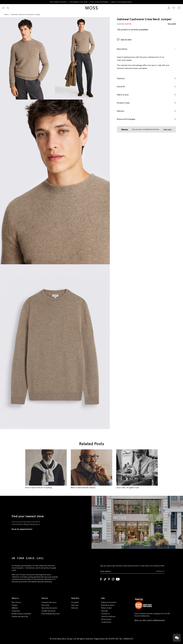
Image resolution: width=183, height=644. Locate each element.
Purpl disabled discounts (51, 614)
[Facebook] (101, 579)
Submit (161, 571)
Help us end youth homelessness (150, 620)
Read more (168, 129)
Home (6, 14)
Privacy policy (106, 619)
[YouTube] (118, 579)
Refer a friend (106, 608)
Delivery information (109, 602)
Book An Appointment (22, 529)
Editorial (74, 608)
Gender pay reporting (20, 616)
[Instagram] (113, 579)
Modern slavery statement (21, 614)
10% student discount (58, 2)
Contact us (105, 614)
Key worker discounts (49, 608)
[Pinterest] (109, 579)
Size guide (172, 24)
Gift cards (45, 605)
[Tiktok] (105, 579)
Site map (104, 611)
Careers (15, 605)
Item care (75, 605)
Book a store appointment (122, 2)
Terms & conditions (108, 616)
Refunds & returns (108, 605)
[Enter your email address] (128, 571)
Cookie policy (106, 622)
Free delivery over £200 (79, 2)
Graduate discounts (49, 602)
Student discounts (48, 611)
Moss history (16, 602)
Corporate (16, 611)
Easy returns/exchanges (100, 2)
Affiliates (15, 608)
